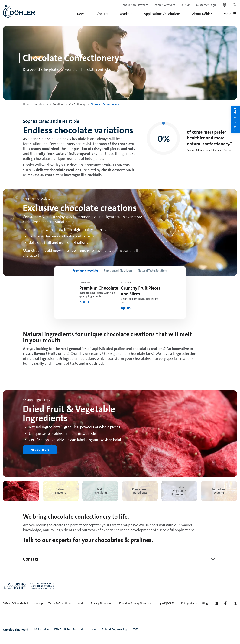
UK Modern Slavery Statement (135, 603)
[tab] (85, 271)
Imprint (81, 603)
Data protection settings (195, 603)
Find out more (40, 450)
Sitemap (38, 603)
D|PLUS (186, 5)
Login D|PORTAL (167, 603)
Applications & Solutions (162, 14)
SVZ (135, 629)
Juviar (92, 629)
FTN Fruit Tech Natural (69, 629)
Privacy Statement (101, 603)
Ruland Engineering (115, 629)
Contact (103, 14)
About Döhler (202, 14)
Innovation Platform (135, 5)
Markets (126, 14)
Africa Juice (41, 629)
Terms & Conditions (60, 603)
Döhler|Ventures (164, 5)
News (81, 14)
